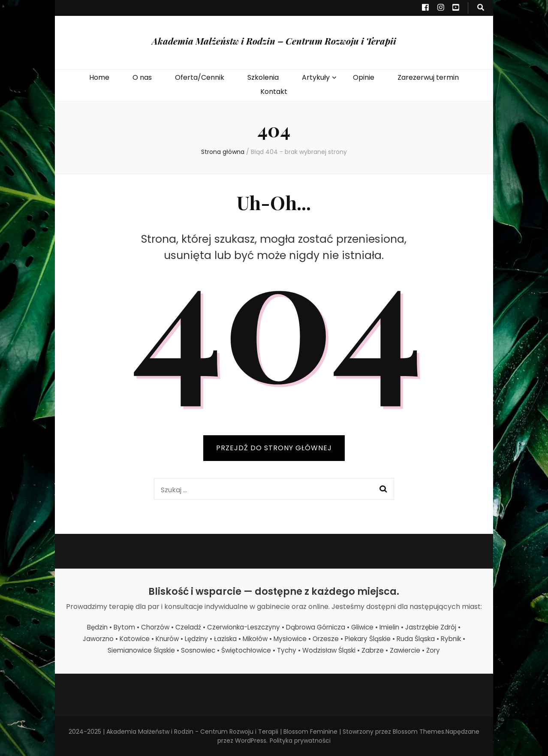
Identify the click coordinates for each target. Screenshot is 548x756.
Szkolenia (263, 77)
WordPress (251, 741)
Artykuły (316, 77)
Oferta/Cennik (200, 77)
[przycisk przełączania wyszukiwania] (481, 8)
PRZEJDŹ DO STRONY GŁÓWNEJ (274, 448)
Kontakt (274, 92)
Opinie (364, 77)
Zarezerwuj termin (428, 77)
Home (99, 77)
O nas (142, 77)
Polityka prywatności (300, 741)
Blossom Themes (419, 732)
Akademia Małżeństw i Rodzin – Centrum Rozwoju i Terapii (274, 41)
